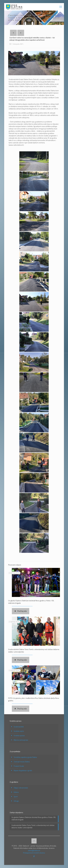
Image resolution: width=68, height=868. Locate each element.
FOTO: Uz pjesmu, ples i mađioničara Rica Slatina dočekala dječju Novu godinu (34, 699)
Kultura (16, 792)
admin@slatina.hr (34, 850)
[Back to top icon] (34, 841)
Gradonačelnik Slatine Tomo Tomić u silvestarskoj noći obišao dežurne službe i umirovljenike (34, 651)
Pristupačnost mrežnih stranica (34, 853)
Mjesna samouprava (21, 740)
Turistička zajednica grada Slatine (25, 757)
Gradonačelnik (19, 727)
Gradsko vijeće (19, 731)
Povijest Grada (19, 766)
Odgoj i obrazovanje (21, 788)
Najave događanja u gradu (23, 770)
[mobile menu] (61, 7)
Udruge (16, 801)
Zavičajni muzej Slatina (22, 762)
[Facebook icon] (34, 856)
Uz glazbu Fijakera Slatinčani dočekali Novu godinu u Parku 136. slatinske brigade (31, 602)
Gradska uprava (19, 736)
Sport (16, 797)
